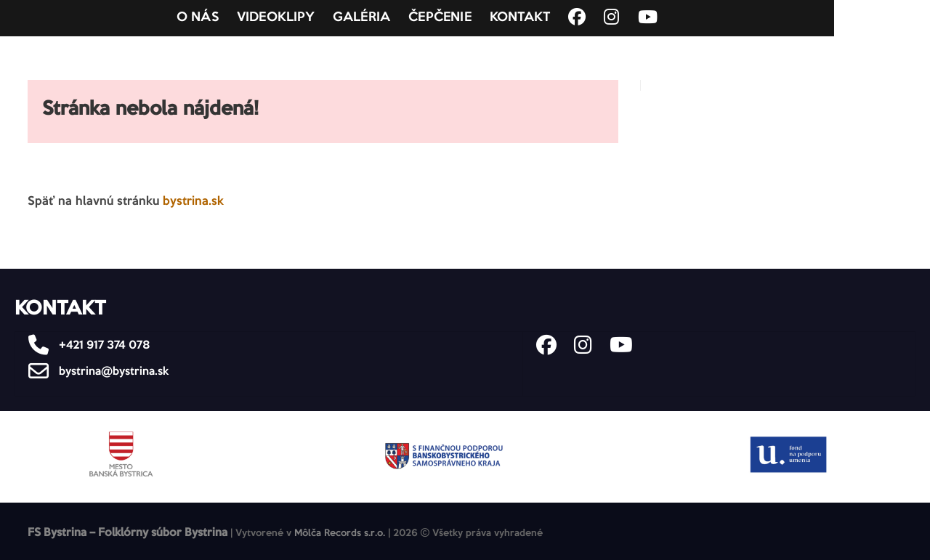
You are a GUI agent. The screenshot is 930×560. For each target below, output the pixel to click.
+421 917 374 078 (85, 345)
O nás (246, 18)
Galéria (409, 18)
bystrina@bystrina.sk (95, 372)
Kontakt (568, 18)
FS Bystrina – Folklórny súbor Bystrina (128, 533)
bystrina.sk (193, 202)
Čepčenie (488, 18)
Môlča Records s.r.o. (340, 533)
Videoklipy (324, 18)
